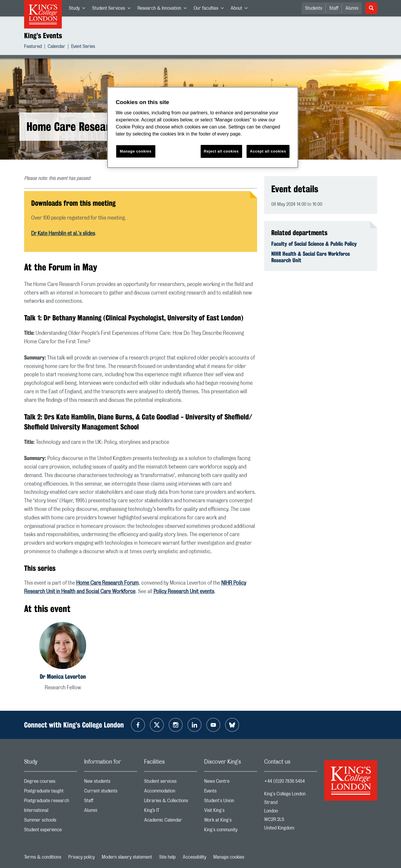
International (51, 812)
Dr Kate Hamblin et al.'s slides (63, 234)
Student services (171, 783)
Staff (334, 8)
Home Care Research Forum (107, 583)
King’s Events (43, 36)
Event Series (83, 47)
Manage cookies (229, 857)
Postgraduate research (51, 802)
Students (314, 8)
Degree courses (51, 783)
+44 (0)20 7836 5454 (284, 781)
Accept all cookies (268, 151)
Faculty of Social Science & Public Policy (314, 244)
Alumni (352, 8)
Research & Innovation (164, 9)
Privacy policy (81, 857)
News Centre (231, 783)
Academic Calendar (171, 821)
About (241, 9)
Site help (167, 857)
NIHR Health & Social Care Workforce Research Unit (311, 257)
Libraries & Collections (171, 802)
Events (231, 792)
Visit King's (231, 812)
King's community (231, 831)
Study (79, 9)
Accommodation (171, 792)
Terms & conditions (43, 857)
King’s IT (171, 812)
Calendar (56, 47)
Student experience (51, 831)
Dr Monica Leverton (63, 676)
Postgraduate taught (51, 792)
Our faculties (210, 9)
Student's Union (231, 802)
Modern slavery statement (127, 857)
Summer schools (51, 821)
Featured (33, 47)
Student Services (113, 9)
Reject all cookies (221, 151)
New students (111, 783)
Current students (111, 792)
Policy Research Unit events (184, 592)
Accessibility (194, 857)
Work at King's (231, 821)
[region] (203, 127)
